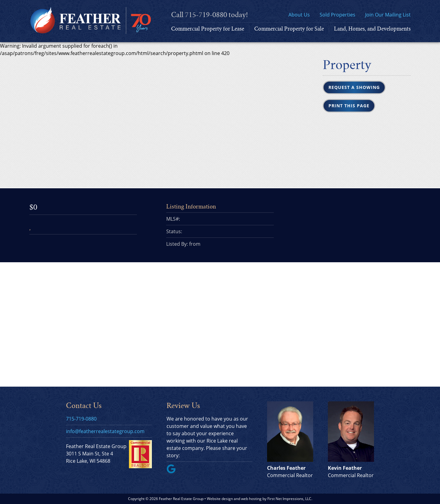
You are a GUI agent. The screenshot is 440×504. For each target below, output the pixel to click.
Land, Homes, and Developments (372, 29)
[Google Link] (174, 472)
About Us (299, 15)
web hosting (251, 499)
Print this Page (349, 106)
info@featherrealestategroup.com (105, 431)
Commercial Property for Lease (208, 29)
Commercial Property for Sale (289, 29)
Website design (220, 499)
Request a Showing (354, 87)
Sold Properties (337, 15)
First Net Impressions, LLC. (290, 499)
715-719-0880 (206, 15)
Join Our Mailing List (388, 15)
